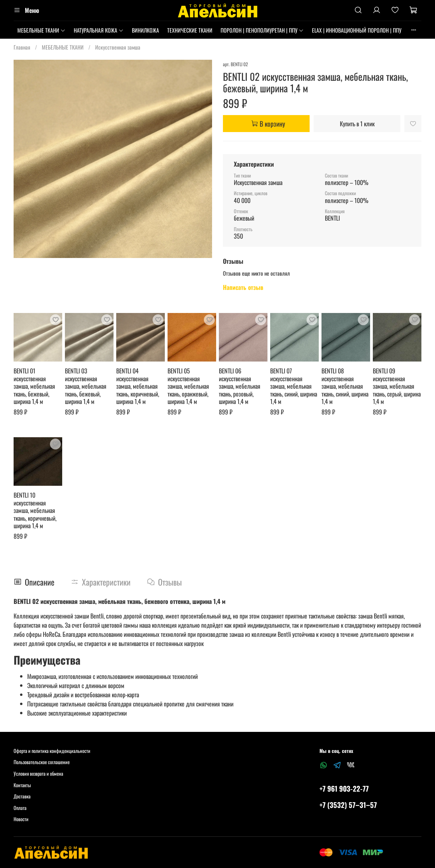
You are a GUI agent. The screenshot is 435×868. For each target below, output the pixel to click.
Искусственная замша (118, 47)
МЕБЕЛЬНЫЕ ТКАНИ (41, 30)
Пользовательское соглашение (42, 762)
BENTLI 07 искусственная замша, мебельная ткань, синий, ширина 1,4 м (294, 386)
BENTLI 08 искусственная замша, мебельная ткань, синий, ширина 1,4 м (345, 386)
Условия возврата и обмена (38, 773)
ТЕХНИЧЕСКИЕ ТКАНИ (190, 30)
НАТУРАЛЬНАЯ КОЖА (99, 30)
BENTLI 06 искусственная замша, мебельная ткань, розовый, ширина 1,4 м (240, 386)
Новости (21, 819)
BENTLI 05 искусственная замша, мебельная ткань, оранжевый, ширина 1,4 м (188, 386)
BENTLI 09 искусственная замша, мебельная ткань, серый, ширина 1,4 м (397, 386)
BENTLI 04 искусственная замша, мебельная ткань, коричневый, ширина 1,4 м (138, 386)
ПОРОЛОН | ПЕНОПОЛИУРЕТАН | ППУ (262, 30)
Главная (22, 47)
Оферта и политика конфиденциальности (52, 751)
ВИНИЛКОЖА (145, 30)
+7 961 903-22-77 (344, 788)
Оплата (20, 808)
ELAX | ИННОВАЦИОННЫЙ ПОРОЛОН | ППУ (357, 30)
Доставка (22, 796)
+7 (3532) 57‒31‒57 (348, 805)
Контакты (22, 785)
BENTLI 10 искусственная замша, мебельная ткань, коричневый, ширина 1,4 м (35, 510)
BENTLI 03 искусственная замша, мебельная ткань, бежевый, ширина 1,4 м (86, 386)
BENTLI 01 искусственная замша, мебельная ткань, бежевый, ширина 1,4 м (34, 386)
